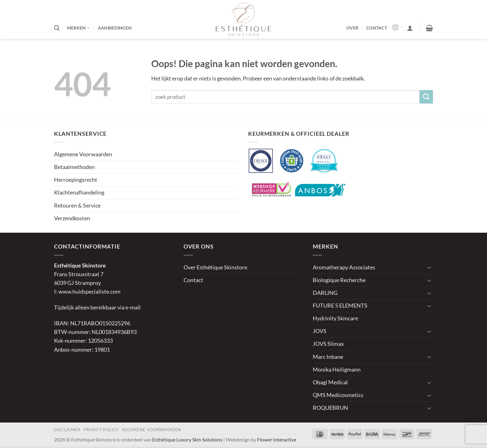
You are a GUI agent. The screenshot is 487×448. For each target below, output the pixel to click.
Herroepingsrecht (76, 180)
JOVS (320, 331)
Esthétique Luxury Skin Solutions (187, 439)
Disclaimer (67, 430)
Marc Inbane (328, 357)
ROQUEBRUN (330, 408)
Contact (193, 280)
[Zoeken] (57, 28)
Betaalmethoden (74, 167)
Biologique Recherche (339, 280)
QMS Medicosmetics (338, 395)
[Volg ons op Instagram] (395, 28)
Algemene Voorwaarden (83, 154)
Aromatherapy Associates (344, 267)
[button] (410, 28)
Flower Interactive (277, 439)
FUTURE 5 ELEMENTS (340, 306)
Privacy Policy (101, 430)
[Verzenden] (426, 97)
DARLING (325, 293)
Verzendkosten (72, 218)
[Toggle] (429, 267)
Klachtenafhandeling (79, 192)
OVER (352, 28)
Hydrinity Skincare (335, 318)
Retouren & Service (77, 206)
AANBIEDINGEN (115, 28)
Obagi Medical (330, 382)
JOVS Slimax (328, 344)
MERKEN (79, 28)
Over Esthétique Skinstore (215, 267)
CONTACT (377, 28)
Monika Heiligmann (337, 370)
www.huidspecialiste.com (89, 292)
